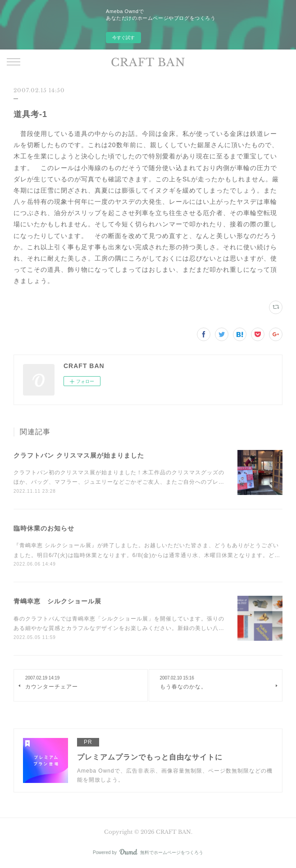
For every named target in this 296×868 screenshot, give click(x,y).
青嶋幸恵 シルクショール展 (57, 601)
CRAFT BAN (148, 62)
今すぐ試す (123, 38)
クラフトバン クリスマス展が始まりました (79, 455)
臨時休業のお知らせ (44, 528)
